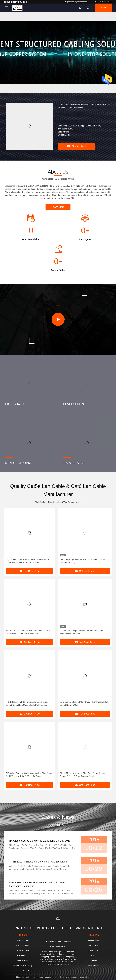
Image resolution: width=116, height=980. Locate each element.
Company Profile (94, 940)
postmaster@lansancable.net (77, 2)
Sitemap (93, 960)
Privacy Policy (93, 966)
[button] (53, 90)
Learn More (58, 207)
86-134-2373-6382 (104, 2)
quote (104, 8)
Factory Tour (94, 945)
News (93, 955)
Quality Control (93, 950)
